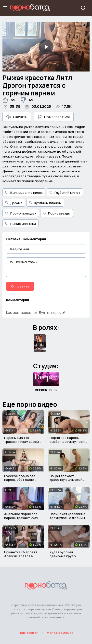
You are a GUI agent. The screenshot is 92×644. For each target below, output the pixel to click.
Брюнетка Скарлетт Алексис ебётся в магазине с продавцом (23, 556)
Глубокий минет (65, 193)
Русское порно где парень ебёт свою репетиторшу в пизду (22, 480)
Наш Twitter (28, 633)
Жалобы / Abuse (60, 633)
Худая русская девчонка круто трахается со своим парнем (66, 558)
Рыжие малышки (20, 224)
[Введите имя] (46, 249)
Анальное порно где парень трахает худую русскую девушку (22, 518)
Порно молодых (21, 213)
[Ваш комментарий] (46, 267)
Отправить (20, 286)
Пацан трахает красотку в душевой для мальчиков (66, 480)
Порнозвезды (57, 213)
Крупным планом (45, 203)
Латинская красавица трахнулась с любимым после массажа (68, 518)
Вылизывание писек (24, 193)
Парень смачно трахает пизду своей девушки (21, 441)
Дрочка (14, 203)
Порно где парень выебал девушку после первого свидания (68, 441)
